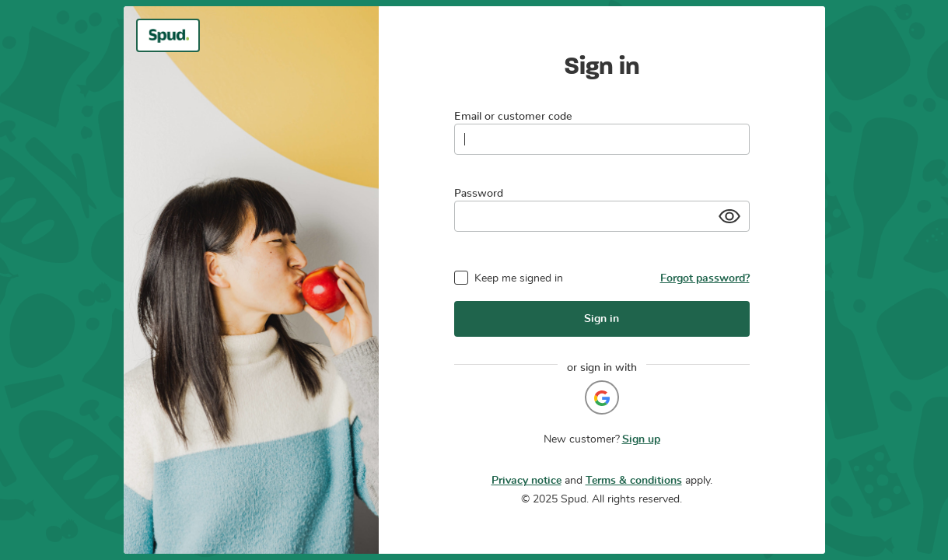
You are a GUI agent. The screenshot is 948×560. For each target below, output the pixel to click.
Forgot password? (705, 278)
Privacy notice (526, 481)
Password (479, 190)
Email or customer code (513, 113)
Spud (574, 499)
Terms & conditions (634, 481)
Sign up (641, 439)
